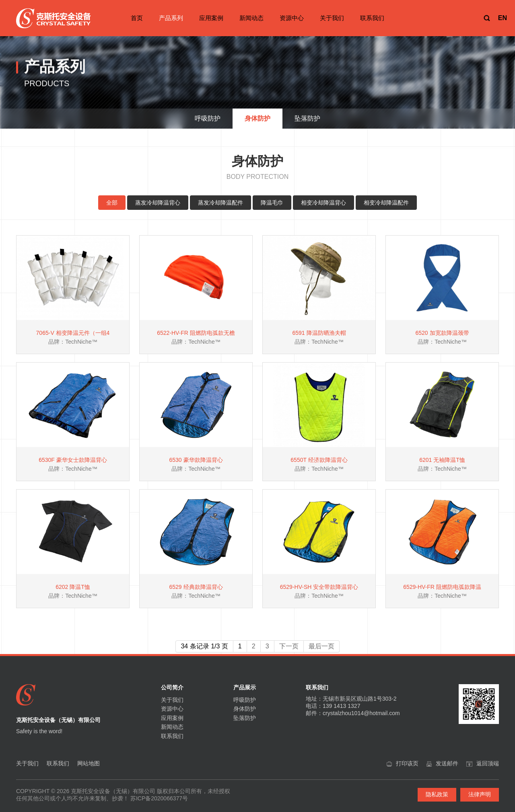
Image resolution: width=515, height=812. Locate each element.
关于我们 (332, 18)
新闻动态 (251, 18)
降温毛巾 (272, 203)
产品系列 (171, 18)
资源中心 (292, 18)
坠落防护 (245, 718)
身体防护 (245, 709)
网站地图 (89, 763)
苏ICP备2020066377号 (159, 798)
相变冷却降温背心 (323, 203)
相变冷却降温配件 (386, 203)
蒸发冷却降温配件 (220, 203)
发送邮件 (447, 763)
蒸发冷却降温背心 (158, 203)
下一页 (289, 646)
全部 (112, 203)
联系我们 (372, 18)
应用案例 (211, 18)
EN (503, 18)
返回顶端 (488, 763)
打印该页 (407, 763)
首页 (137, 18)
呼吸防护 (245, 700)
